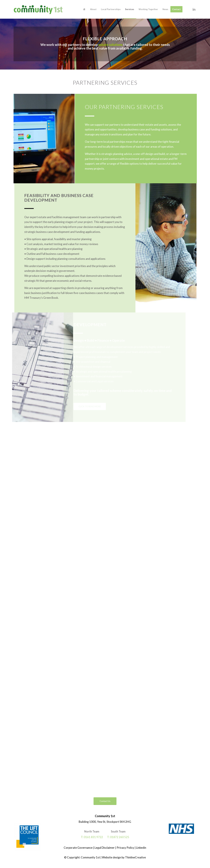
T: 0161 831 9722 (92, 837)
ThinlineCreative (135, 857)
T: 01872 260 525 (118, 837)
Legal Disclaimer (104, 848)
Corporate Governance (78, 848)
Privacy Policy (125, 848)
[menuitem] (84, 9)
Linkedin (141, 848)
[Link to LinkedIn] (194, 9)
